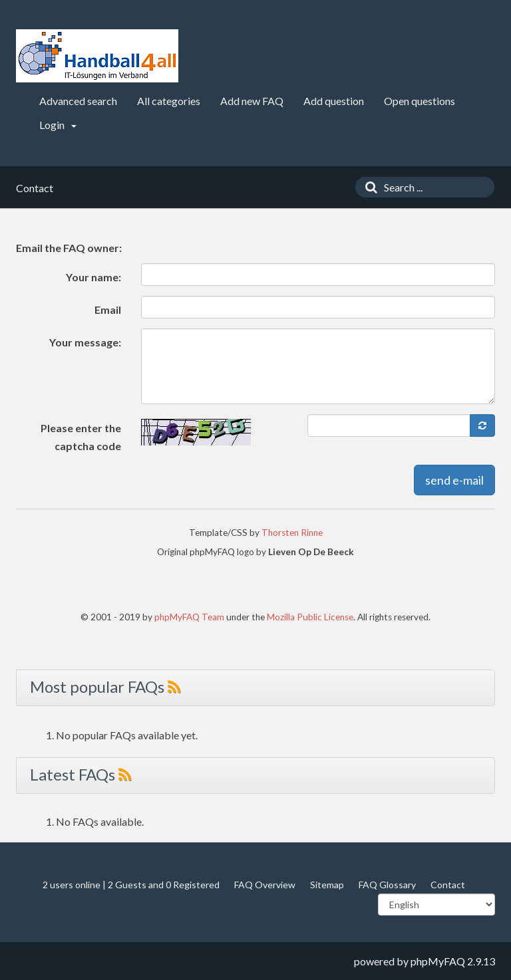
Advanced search (78, 101)
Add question (334, 101)
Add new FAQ (252, 101)
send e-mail (454, 480)
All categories (169, 101)
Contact (448, 885)
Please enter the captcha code (81, 437)
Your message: (85, 342)
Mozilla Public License (310, 617)
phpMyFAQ (438, 961)
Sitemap (327, 885)
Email (108, 309)
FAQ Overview (265, 885)
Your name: (93, 277)
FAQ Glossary (387, 885)
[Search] (368, 187)
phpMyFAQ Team (189, 617)
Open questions (420, 101)
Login (58, 125)
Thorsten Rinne (292, 533)
